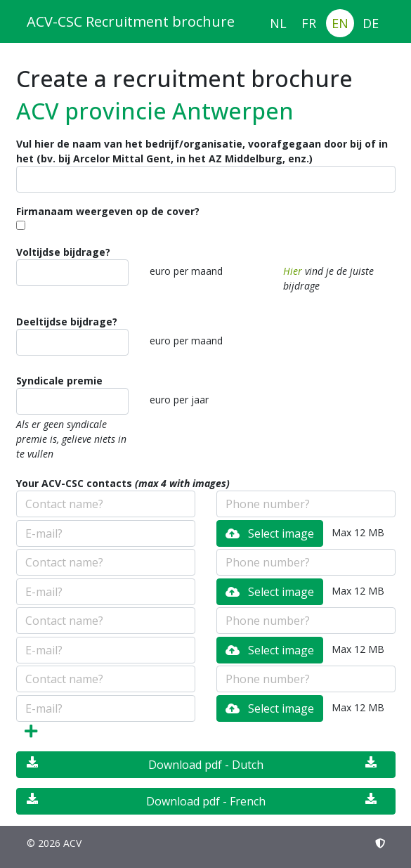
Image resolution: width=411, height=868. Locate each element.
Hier (293, 271)
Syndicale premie (59, 381)
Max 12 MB (358, 532)
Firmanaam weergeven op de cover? (108, 211)
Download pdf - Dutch (202, 764)
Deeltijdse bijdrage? (67, 322)
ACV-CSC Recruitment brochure (131, 21)
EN (340, 23)
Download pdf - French (202, 801)
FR (309, 23)
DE (371, 23)
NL (278, 23)
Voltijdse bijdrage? (63, 252)
